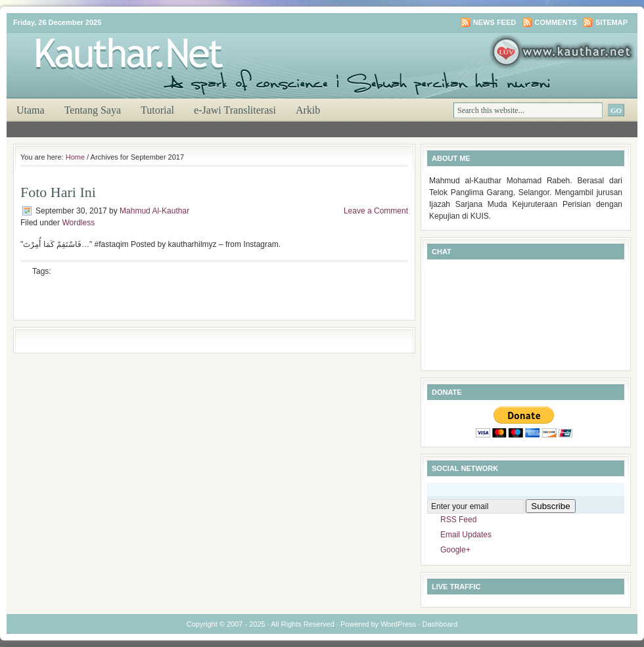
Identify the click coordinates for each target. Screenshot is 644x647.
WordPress (398, 624)
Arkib (308, 110)
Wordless (78, 223)
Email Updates (466, 535)
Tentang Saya (93, 110)
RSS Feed (458, 520)
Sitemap (611, 22)
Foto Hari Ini (58, 192)
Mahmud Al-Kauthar (154, 211)
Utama (31, 110)
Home (75, 157)
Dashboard (440, 624)
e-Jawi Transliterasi (235, 110)
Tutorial (157, 110)
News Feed (494, 22)
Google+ (455, 550)
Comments (556, 22)
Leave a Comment (376, 211)
